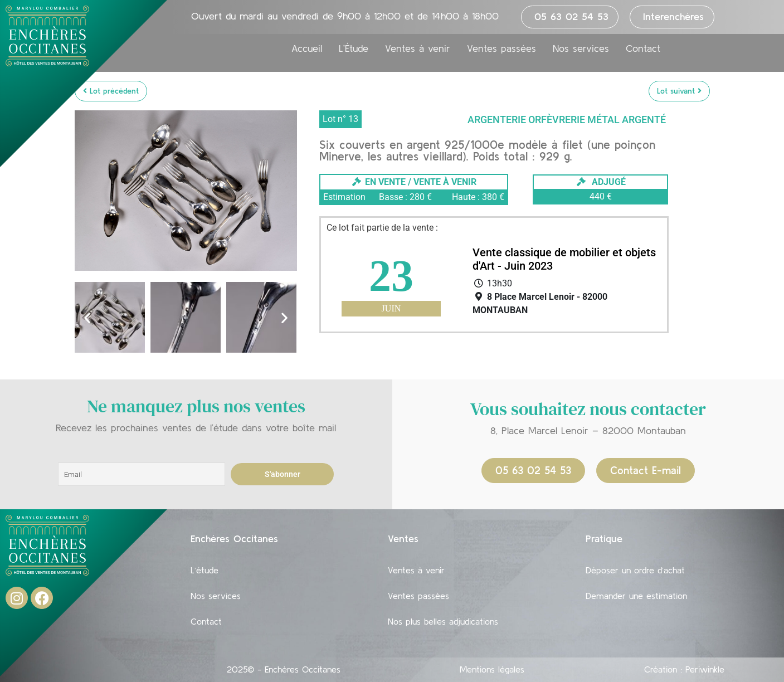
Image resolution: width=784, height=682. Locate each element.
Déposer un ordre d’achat (635, 570)
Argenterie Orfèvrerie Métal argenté (567, 120)
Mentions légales (492, 669)
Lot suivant (679, 91)
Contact (643, 48)
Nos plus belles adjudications (443, 621)
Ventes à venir (418, 48)
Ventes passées (501, 48)
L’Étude (354, 48)
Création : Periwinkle (684, 669)
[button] (87, 317)
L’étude (204, 570)
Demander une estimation (636, 596)
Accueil (307, 48)
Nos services (581, 48)
